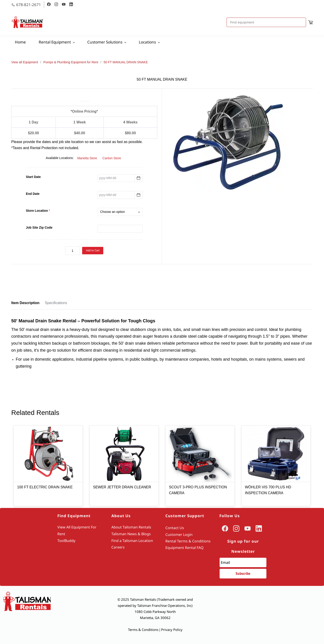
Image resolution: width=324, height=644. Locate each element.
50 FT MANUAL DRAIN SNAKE (126, 62)
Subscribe (243, 573)
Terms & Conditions (143, 630)
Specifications (56, 303)
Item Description (25, 303)
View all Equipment (25, 62)
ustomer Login (180, 535)
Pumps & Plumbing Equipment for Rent (71, 62)
